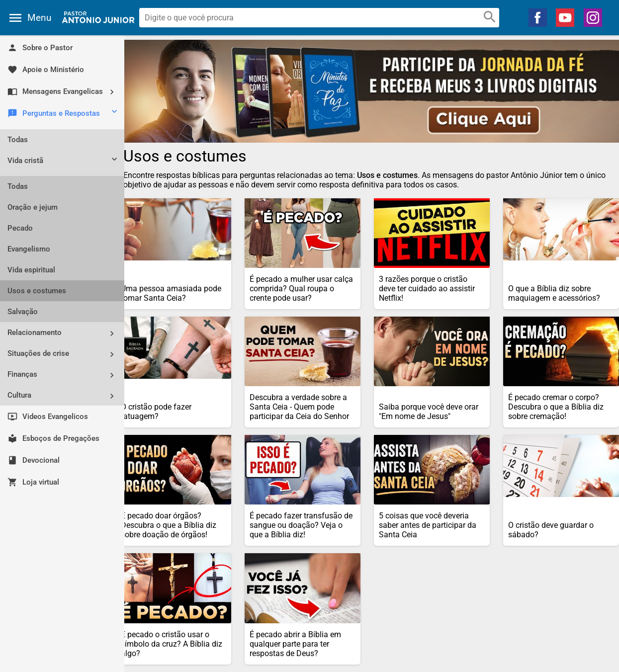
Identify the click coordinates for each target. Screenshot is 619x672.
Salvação (23, 312)
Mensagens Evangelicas (65, 92)
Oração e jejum (33, 207)
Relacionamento (65, 333)
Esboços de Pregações (53, 438)
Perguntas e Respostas (63, 114)
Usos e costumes (37, 291)
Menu (39, 18)
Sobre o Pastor (40, 48)
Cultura (65, 396)
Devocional (34, 460)
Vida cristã (63, 162)
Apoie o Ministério (46, 70)
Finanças (65, 375)
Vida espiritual (31, 270)
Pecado (20, 228)
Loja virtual (33, 482)
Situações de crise (65, 354)
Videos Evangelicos (48, 417)
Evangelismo (29, 249)
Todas (18, 140)
